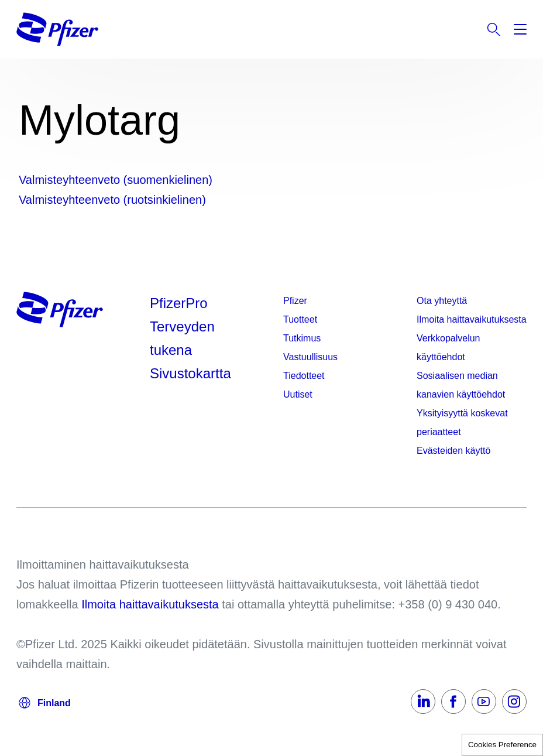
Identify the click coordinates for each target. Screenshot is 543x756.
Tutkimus (302, 338)
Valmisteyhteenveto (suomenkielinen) (116, 180)
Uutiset (298, 394)
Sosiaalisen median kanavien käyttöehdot (461, 385)
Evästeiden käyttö (453, 451)
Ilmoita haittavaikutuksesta (472, 319)
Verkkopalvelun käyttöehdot (449, 348)
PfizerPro (179, 303)
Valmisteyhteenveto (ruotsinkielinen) (112, 200)
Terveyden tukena (182, 338)
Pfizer (295, 301)
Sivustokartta (190, 373)
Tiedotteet (304, 376)
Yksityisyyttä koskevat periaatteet (462, 423)
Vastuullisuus (310, 357)
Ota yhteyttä (442, 301)
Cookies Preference (502, 745)
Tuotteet (300, 319)
